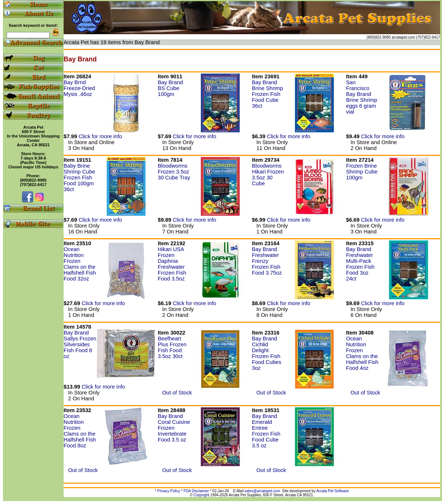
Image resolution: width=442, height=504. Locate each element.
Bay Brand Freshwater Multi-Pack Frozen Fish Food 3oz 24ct (360, 264)
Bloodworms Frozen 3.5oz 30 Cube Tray (174, 172)
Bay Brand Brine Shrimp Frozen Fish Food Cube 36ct (268, 94)
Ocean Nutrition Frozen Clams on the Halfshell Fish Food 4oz (362, 353)
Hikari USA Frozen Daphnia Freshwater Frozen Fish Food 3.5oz (172, 264)
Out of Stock (175, 393)
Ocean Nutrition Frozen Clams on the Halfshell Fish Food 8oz (80, 431)
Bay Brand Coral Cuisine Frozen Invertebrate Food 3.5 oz (174, 428)
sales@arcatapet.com (262, 491)
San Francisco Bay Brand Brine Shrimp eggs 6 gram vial (362, 97)
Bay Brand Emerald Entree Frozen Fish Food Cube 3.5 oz (266, 431)
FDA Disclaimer (196, 491)
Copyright (201, 495)
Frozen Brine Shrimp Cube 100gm (362, 172)
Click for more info (100, 136)
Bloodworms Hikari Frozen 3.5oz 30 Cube (268, 175)
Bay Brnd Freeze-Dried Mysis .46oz (79, 88)
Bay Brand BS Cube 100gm (170, 88)
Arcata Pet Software (333, 491)
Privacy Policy (169, 491)
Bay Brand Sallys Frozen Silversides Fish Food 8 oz (80, 344)
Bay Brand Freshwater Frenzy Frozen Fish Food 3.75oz (267, 261)
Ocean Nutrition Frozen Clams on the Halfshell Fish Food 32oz (80, 264)
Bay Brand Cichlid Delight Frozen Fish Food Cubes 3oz (267, 353)
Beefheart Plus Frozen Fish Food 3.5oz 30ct (172, 347)
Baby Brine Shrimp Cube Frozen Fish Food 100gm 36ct (79, 178)
